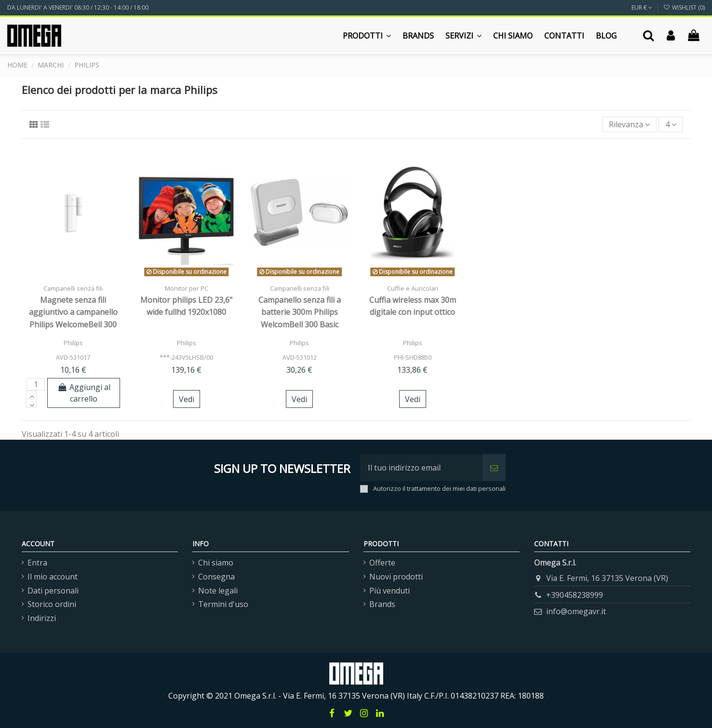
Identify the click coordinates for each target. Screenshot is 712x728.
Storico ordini (52, 604)
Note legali (218, 591)
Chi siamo (216, 563)
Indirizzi (42, 618)
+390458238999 (575, 595)
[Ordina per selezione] (629, 124)
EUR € (642, 7)
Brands (382, 604)
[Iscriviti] (494, 468)
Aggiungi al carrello (84, 393)
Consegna (216, 577)
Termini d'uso (223, 604)
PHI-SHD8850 (413, 357)
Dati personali (53, 591)
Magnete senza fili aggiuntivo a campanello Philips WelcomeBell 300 (73, 312)
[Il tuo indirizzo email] (421, 468)
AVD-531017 (73, 357)
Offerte (382, 563)
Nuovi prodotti (396, 577)
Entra (37, 563)
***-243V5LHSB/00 (186, 357)
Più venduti (390, 591)
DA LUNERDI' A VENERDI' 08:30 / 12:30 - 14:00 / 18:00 (78, 7)
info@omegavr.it (576, 611)
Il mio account (53, 577)
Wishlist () (684, 7)
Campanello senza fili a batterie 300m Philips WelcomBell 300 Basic (300, 312)
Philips (73, 343)
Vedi (187, 399)
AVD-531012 (300, 357)
